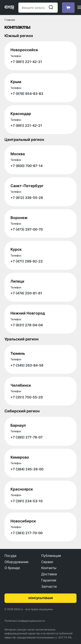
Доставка (49, 574)
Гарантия (49, 580)
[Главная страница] (9, 7)
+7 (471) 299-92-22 (27, 261)
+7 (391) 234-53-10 (27, 501)
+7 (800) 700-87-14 (27, 166)
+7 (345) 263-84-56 (27, 365)
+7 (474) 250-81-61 (26, 293)
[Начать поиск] (51, 7)
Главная (10, 20)
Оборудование (16, 562)
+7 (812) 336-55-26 (27, 198)
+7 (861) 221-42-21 (26, 62)
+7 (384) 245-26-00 (27, 469)
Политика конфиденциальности (25, 621)
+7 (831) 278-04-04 (27, 325)
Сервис (47, 562)
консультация (41, 598)
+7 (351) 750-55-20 (27, 397)
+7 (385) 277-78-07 (27, 437)
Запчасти (49, 587)
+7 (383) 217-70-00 (27, 533)
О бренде (12, 568)
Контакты (49, 568)
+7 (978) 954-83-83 (27, 94)
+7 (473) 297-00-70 (27, 229)
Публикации (51, 556)
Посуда (10, 556)
